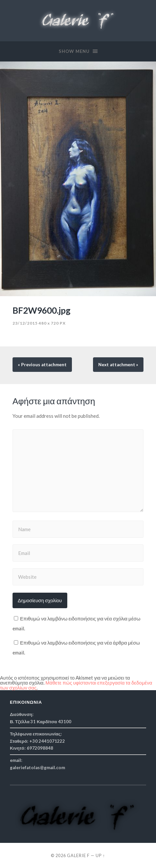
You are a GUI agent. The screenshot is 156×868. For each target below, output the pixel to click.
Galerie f (78, 855)
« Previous (42, 365)
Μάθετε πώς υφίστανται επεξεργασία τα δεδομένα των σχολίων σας (76, 685)
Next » (118, 365)
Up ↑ (100, 855)
